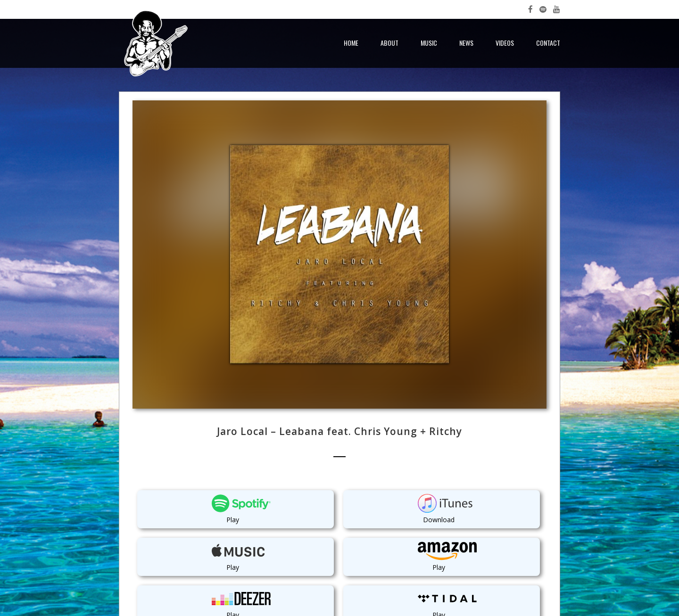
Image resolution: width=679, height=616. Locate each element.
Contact (548, 43)
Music (429, 43)
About (389, 43)
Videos (505, 43)
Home (351, 43)
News (466, 43)
